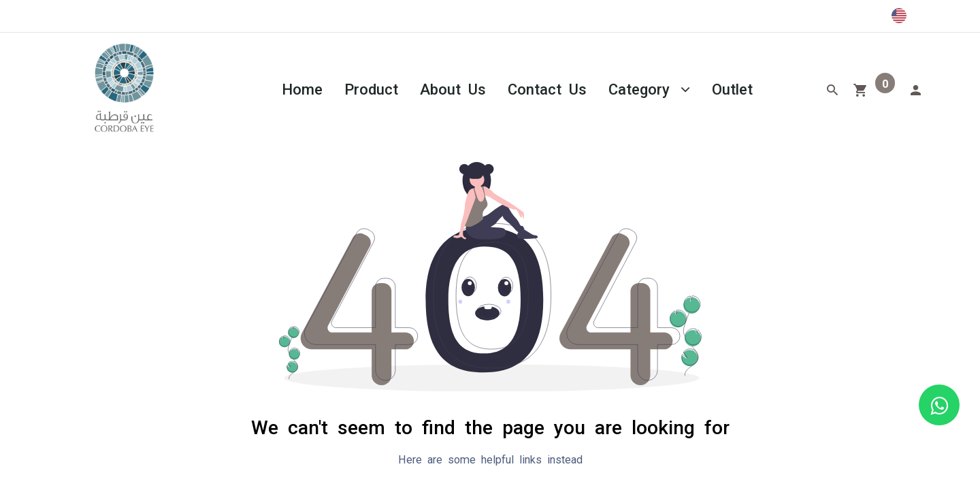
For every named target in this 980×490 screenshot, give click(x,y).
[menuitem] (302, 88)
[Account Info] (915, 88)
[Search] (832, 88)
